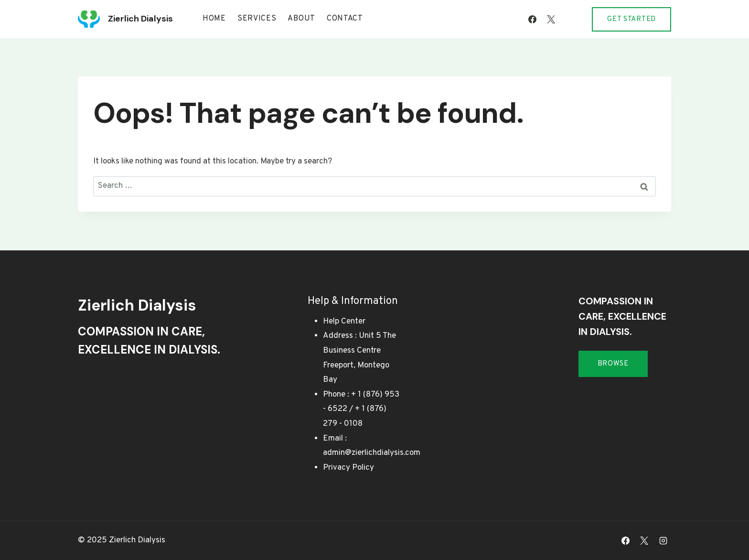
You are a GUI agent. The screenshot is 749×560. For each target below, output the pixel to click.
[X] (551, 19)
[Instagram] (569, 19)
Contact (345, 19)
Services (257, 19)
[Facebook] (532, 19)
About (301, 19)
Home (214, 19)
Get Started (631, 19)
